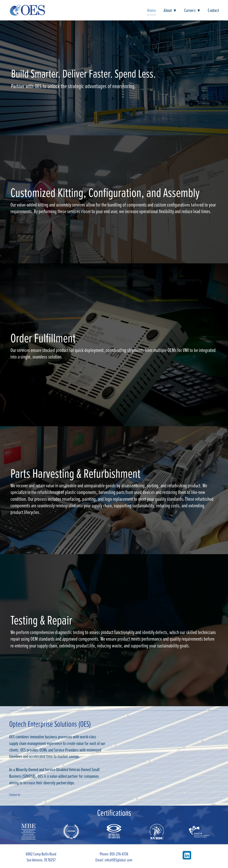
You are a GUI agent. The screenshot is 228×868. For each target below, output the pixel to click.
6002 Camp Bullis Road (41, 854)
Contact (213, 10)
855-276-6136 (119, 854)
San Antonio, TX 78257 (41, 860)
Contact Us (15, 795)
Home (152, 10)
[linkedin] (187, 855)
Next (222, 78)
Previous (6, 78)
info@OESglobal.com (118, 860)
